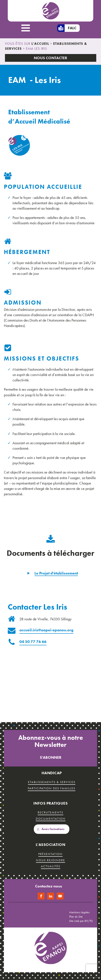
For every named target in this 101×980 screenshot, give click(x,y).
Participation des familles (52, 788)
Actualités (51, 866)
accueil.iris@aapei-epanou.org (46, 630)
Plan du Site (76, 917)
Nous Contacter (50, 58)
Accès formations (51, 829)
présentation (50, 854)
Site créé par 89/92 (81, 921)
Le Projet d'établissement (56, 573)
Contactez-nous (49, 886)
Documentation (51, 819)
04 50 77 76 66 (33, 642)
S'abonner (51, 757)
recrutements (50, 812)
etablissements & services (52, 782)
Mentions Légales (79, 912)
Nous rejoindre (50, 860)
